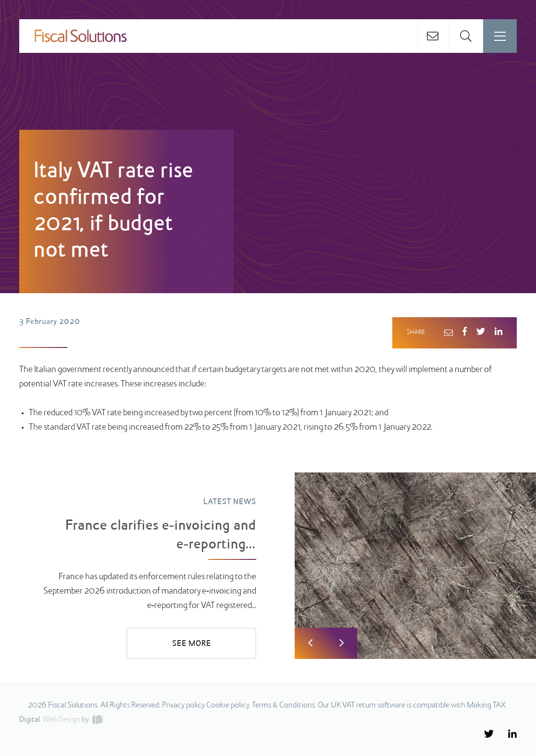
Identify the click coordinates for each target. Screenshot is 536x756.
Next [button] (342, 643)
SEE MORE (192, 644)
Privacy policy (183, 706)
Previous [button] (310, 643)
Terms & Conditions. (284, 706)
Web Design (62, 720)
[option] (268, 564)
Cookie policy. (228, 706)
